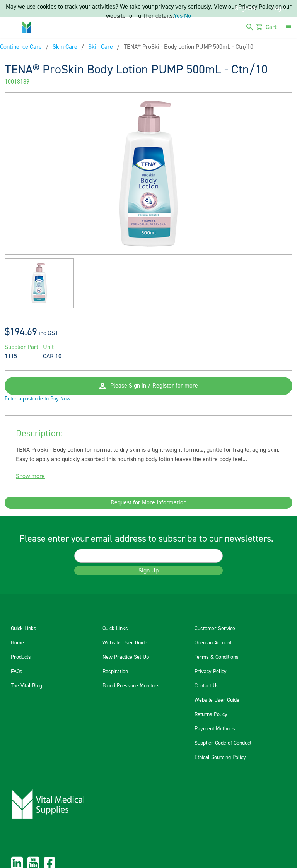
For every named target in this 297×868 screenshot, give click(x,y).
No (188, 16)
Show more (30, 477)
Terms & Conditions (217, 658)
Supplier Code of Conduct (223, 744)
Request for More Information (148, 503)
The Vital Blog (26, 687)
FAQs (17, 672)
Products (21, 658)
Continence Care (21, 47)
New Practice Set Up (126, 658)
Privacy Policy (211, 672)
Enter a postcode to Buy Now (38, 399)
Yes (178, 16)
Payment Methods (215, 730)
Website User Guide (125, 644)
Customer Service (215, 629)
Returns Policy (211, 715)
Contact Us (207, 687)
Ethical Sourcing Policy (220, 758)
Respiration (115, 672)
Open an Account (213, 644)
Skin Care (65, 47)
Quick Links (24, 629)
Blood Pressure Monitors (131, 687)
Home (17, 644)
